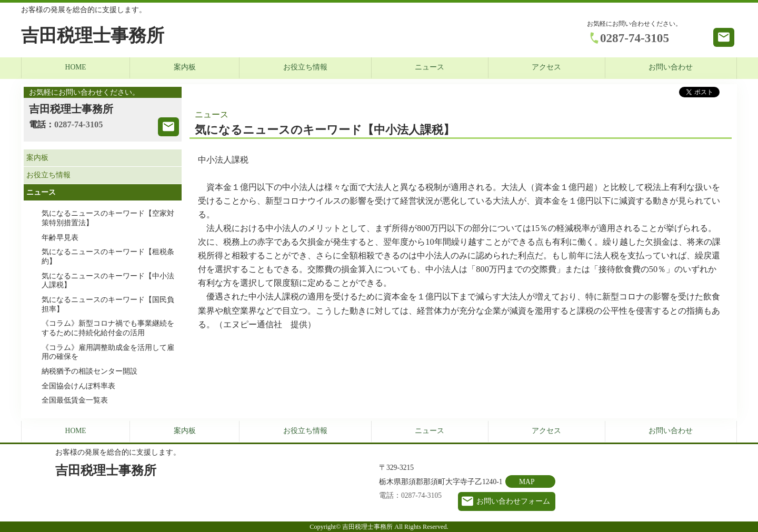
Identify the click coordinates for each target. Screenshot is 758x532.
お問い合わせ (671, 67)
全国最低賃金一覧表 (75, 400)
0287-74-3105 (635, 38)
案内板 (185, 67)
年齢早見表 (60, 238)
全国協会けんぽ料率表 (78, 386)
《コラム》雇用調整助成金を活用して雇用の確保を (108, 352)
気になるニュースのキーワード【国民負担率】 (108, 304)
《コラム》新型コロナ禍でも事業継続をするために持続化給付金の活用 (108, 328)
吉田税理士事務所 (93, 36)
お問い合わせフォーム (513, 501)
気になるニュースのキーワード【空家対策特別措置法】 (108, 218)
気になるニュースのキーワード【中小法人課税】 (108, 281)
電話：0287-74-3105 (410, 495)
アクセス (546, 67)
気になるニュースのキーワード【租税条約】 (108, 257)
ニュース (430, 67)
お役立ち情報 (305, 67)
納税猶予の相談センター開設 (89, 371)
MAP (527, 482)
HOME (76, 67)
